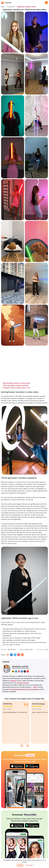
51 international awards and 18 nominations (24, 689)
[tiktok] (25, 671)
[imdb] (13, 671)
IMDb (35, 687)
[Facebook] (11, 655)
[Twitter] (15, 655)
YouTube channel (23, 683)
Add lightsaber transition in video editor (16, 383)
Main (3, 7)
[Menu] (46, 3)
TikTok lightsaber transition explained (16, 385)
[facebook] (22, 671)
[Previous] (22, 746)
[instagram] (19, 671)
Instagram (13, 681)
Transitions (11, 7)
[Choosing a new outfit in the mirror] (16, 789)
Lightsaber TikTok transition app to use (16, 388)
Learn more (29, 865)
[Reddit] (22, 655)
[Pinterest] (19, 655)
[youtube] (28, 671)
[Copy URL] (8, 655)
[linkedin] (16, 671)
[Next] (27, 746)
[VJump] (6, 3)
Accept (20, 865)
